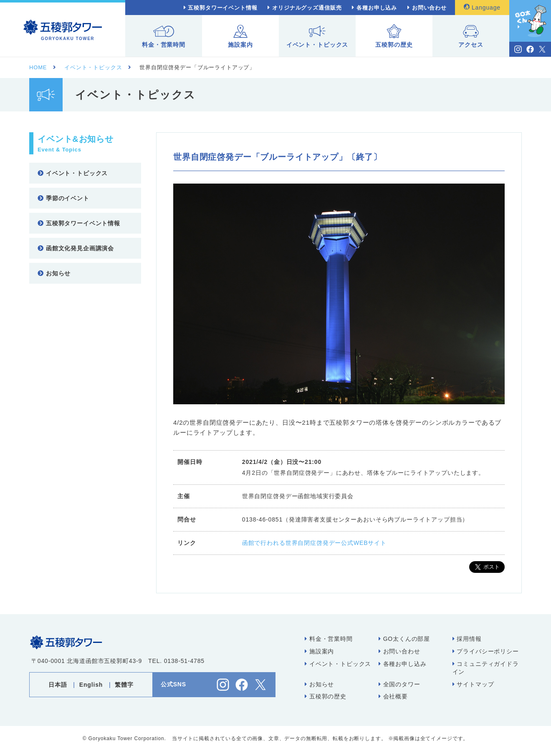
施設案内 (240, 36)
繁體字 (124, 685)
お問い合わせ (429, 8)
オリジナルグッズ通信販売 (307, 8)
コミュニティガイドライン (486, 668)
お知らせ (54, 273)
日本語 (58, 685)
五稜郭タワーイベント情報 (222, 8)
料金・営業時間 (164, 36)
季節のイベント (63, 198)
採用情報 (467, 639)
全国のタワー (399, 684)
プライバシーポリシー (486, 651)
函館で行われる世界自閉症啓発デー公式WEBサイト (314, 543)
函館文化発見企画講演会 (76, 248)
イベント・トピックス (317, 36)
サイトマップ (473, 684)
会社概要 (393, 696)
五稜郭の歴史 (394, 36)
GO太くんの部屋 (404, 639)
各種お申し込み (377, 8)
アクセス (471, 36)
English (91, 685)
